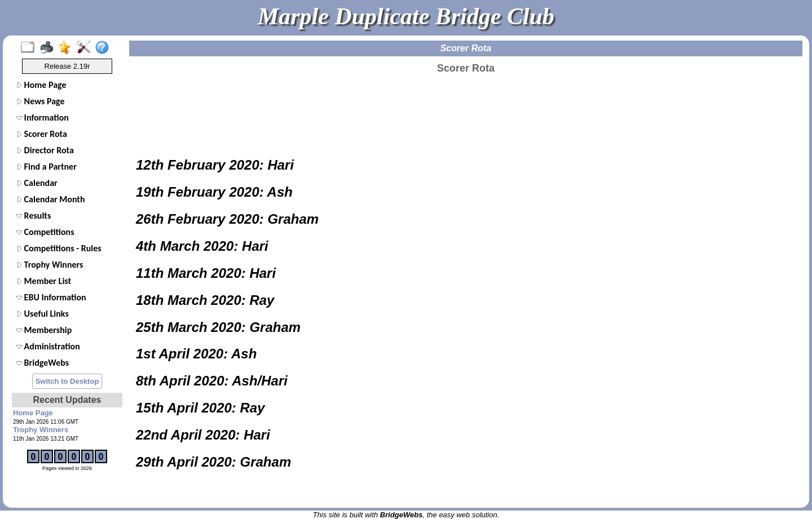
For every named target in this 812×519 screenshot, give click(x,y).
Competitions (45, 232)
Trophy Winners (50, 265)
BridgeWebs (43, 363)
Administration (48, 346)
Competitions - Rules (59, 248)
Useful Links (43, 314)
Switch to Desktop (67, 381)
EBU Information (51, 297)
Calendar (37, 183)
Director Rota (45, 150)
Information (43, 117)
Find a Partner (47, 167)
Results (34, 216)
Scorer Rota (42, 134)
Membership (44, 330)
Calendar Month (51, 199)
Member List (44, 281)
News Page (41, 101)
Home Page (41, 85)
